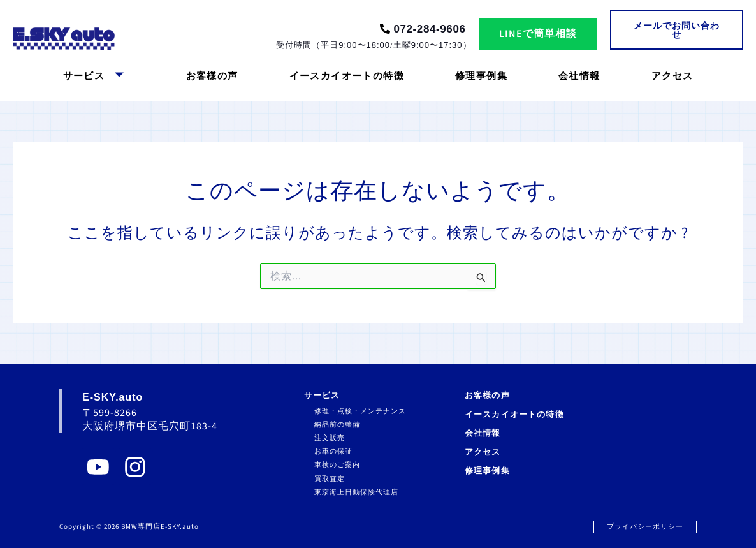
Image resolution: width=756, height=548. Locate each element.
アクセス (672, 76)
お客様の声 (212, 76)
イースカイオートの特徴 (347, 76)
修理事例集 (481, 76)
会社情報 (579, 76)
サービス (94, 76)
